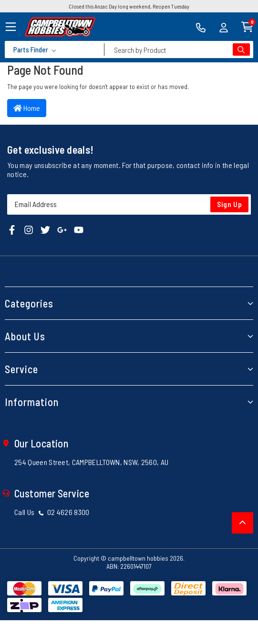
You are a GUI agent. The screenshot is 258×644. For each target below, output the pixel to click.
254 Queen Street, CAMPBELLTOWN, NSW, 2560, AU (91, 462)
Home (27, 108)
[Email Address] (129, 204)
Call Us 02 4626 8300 (52, 512)
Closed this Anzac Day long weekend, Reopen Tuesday (129, 6)
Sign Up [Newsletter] (230, 204)
